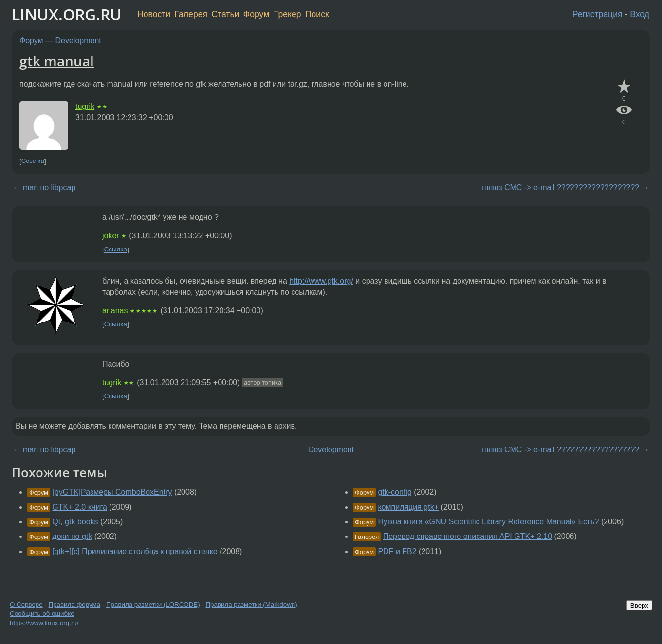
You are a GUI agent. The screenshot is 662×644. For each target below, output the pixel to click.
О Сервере (26, 604)
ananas (115, 311)
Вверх (639, 605)
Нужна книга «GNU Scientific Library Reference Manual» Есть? (488, 522)
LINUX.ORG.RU (67, 14)
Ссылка (33, 161)
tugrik (85, 106)
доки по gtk (72, 536)
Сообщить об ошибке (42, 614)
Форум (256, 14)
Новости (154, 14)
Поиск (317, 14)
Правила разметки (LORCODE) (153, 604)
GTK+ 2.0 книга (80, 507)
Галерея (191, 14)
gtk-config (395, 492)
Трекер (287, 14)
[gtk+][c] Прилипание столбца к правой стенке (135, 551)
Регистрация (598, 14)
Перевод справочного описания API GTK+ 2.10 (468, 536)
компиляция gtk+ (408, 507)
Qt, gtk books (75, 522)
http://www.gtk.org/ (321, 281)
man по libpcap (49, 188)
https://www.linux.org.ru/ (44, 623)
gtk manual (57, 61)
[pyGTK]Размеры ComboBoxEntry (112, 492)
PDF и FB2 (397, 551)
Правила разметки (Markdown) (251, 604)
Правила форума (75, 604)
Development (78, 41)
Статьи (225, 14)
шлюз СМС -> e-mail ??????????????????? (561, 188)
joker (111, 236)
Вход (640, 14)
